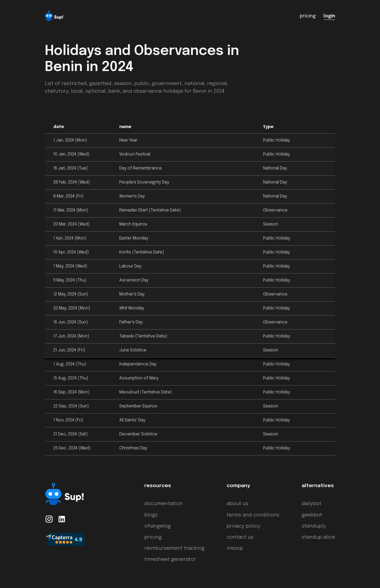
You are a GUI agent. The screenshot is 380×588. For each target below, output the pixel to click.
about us (237, 504)
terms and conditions (253, 515)
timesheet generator (170, 559)
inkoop (235, 548)
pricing (153, 537)
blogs (151, 515)
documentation (163, 504)
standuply (314, 526)
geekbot (312, 515)
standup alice (318, 537)
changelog (158, 526)
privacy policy (244, 526)
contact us (240, 537)
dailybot (312, 504)
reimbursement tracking (174, 548)
